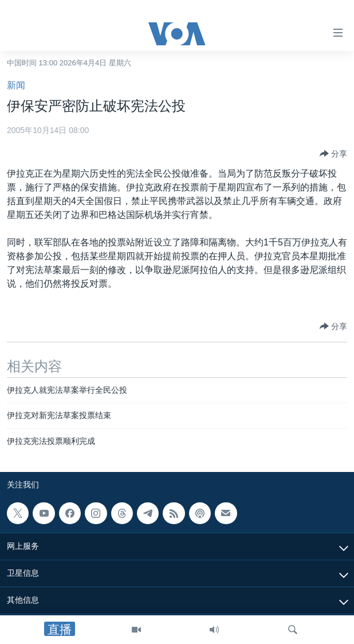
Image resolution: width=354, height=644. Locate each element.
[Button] (333, 154)
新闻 (16, 85)
